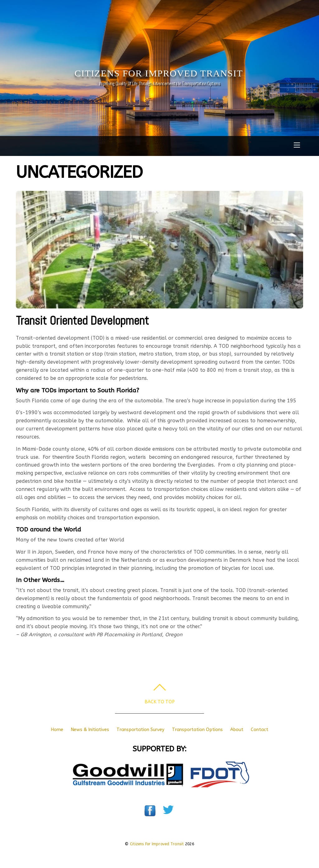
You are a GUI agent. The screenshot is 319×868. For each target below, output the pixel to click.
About (237, 730)
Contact (259, 730)
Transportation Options (197, 730)
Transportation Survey (140, 730)
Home (57, 730)
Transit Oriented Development (82, 320)
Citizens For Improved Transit (157, 844)
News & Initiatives (90, 730)
